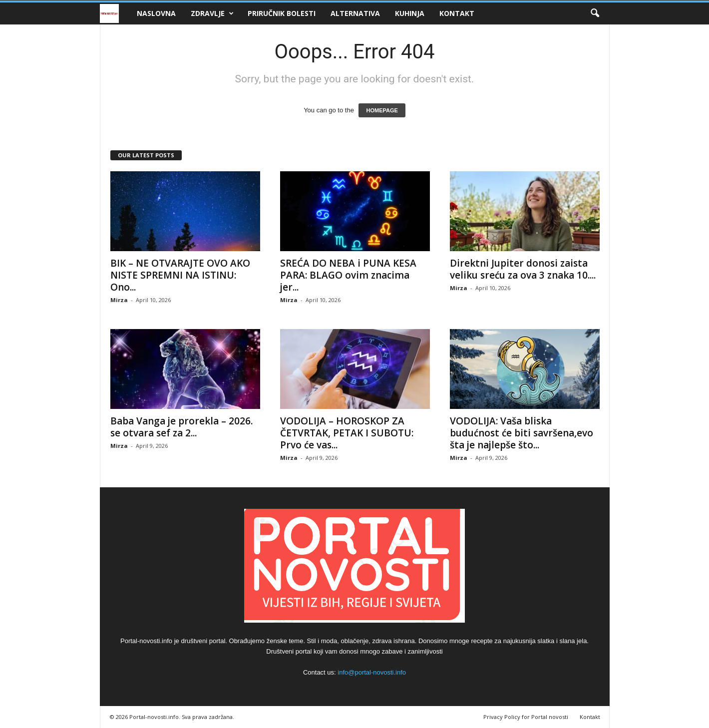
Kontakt (457, 13)
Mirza (119, 300)
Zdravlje (212, 13)
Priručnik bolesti (282, 13)
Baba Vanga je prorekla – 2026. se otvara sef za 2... (181, 427)
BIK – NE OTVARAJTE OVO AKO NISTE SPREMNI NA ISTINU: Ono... (180, 275)
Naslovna (156, 13)
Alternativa (355, 13)
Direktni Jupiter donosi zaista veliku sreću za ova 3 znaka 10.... (523, 269)
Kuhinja (410, 13)
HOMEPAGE (382, 110)
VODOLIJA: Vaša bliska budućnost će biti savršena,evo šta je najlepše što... (522, 433)
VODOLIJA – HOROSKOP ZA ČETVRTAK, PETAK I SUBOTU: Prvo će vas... (347, 433)
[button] (595, 13)
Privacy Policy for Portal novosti (526, 717)
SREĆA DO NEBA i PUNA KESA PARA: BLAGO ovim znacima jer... (348, 275)
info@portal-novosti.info (372, 672)
